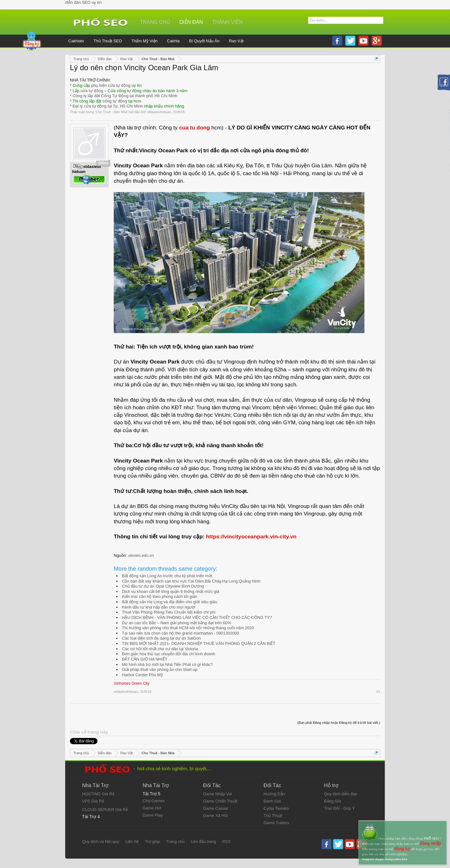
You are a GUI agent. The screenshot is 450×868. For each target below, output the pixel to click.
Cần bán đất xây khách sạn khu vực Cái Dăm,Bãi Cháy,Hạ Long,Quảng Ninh (191, 581)
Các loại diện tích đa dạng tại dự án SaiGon (161, 638)
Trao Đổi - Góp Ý (340, 808)
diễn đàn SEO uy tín (83, 2)
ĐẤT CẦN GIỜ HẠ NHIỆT (145, 659)
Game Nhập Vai (217, 794)
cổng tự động (115, 101)
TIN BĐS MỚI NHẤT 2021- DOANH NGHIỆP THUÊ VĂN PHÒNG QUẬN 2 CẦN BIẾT (199, 643)
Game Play (153, 815)
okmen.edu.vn (141, 555)
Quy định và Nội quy (101, 842)
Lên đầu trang (203, 842)
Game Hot (152, 808)
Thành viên (227, 22)
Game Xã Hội (215, 816)
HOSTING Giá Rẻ (98, 794)
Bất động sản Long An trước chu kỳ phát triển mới (167, 576)
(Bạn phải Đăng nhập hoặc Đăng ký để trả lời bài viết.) (339, 723)
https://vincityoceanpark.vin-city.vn (251, 536)
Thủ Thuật (273, 816)
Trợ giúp (152, 842)
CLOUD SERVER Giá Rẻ (105, 810)
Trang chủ (155, 22)
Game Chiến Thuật (220, 801)
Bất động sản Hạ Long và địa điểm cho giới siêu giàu (170, 602)
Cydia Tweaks (276, 808)
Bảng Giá (332, 801)
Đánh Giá (272, 801)
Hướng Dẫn (274, 794)
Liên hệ (132, 842)
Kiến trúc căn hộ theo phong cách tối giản (160, 596)
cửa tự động (92, 91)
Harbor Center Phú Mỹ (142, 675)
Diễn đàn (191, 22)
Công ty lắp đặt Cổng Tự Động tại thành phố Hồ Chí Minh (125, 96)
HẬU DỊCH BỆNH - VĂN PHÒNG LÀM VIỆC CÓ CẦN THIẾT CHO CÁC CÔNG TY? (197, 617)
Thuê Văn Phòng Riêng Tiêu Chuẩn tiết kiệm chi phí (169, 612)
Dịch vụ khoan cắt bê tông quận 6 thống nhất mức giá (171, 591)
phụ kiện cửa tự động (111, 85)
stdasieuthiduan (159, 112)
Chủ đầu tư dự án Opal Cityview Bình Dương (163, 586)
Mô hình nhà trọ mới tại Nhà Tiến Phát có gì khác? (167, 664)
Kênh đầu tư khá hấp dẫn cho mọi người (159, 607)
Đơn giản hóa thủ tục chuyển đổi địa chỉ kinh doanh (169, 654)
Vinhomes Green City (132, 683)
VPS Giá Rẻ (93, 801)
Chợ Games (154, 801)
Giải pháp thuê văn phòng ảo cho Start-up (160, 669)
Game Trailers (276, 823)
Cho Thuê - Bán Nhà (111, 112)
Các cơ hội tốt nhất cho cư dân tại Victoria (160, 649)
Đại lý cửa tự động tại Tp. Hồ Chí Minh (108, 106)
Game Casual (215, 808)
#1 (378, 692)
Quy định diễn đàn (340, 794)
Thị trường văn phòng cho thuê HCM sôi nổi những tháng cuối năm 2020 (188, 628)
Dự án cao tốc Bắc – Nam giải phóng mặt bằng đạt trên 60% (176, 623)
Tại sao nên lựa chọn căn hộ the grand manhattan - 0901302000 (181, 633)
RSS (226, 842)
